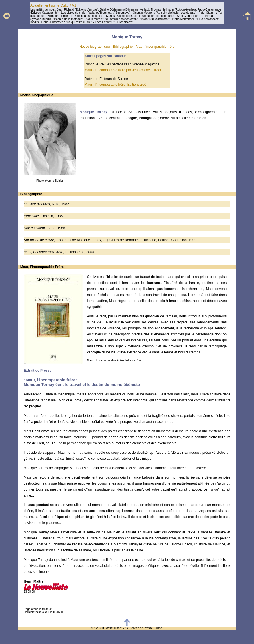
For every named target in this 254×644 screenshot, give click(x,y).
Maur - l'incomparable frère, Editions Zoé (115, 85)
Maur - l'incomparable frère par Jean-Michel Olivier (123, 70)
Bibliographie (123, 47)
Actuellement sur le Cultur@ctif (54, 5)
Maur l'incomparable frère (155, 47)
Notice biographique (95, 47)
